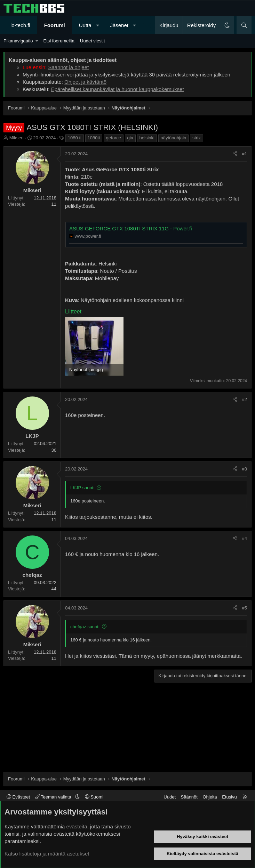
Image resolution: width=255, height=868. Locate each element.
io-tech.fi (20, 25)
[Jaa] (235, 154)
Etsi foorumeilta (59, 41)
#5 (245, 608)
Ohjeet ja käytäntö (85, 82)
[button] (98, 25)
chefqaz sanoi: (85, 627)
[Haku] (244, 25)
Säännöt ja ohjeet (68, 67)
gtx (130, 138)
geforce (114, 138)
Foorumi (55, 25)
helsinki (147, 138)
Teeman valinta (54, 797)
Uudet (170, 797)
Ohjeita (210, 797)
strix (197, 138)
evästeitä (77, 826)
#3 (245, 469)
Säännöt (189, 797)
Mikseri (17, 138)
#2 (245, 399)
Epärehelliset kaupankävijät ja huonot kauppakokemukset (118, 89)
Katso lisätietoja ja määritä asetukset (47, 854)
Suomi (94, 797)
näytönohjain (174, 138)
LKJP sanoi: (82, 488)
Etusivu (229, 797)
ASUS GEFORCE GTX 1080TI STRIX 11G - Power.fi (131, 228)
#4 (245, 538)
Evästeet (18, 797)
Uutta (85, 25)
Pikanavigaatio (18, 41)
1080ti (94, 138)
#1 (245, 154)
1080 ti (75, 138)
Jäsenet (119, 25)
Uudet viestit (93, 41)
